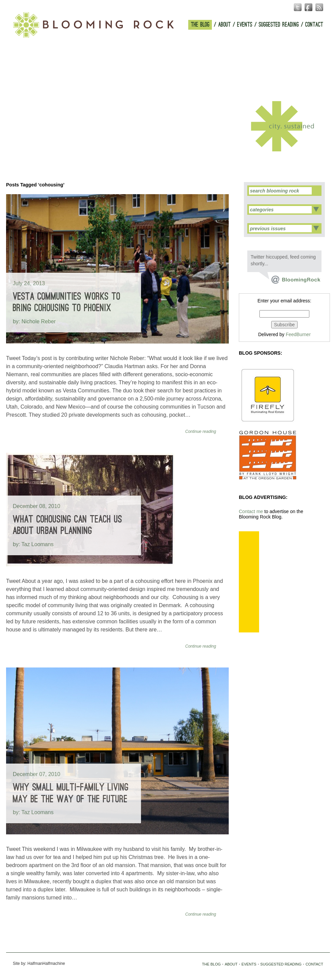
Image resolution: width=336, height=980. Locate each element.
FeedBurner (298, 334)
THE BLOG (200, 25)
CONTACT (314, 25)
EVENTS (245, 25)
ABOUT (225, 25)
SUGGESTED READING (279, 25)
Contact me (251, 511)
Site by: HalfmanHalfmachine (39, 963)
